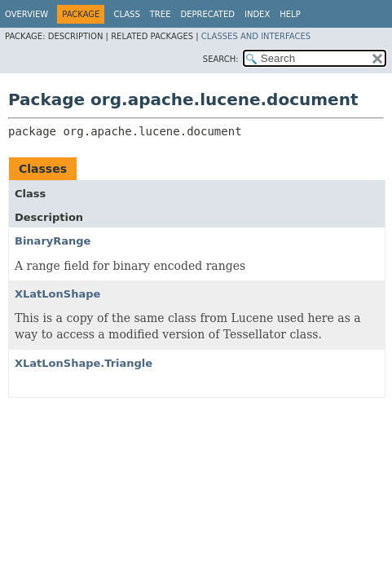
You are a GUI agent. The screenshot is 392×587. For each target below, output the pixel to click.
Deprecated (207, 14)
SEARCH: (221, 59)
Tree (161, 14)
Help (290, 14)
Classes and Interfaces (256, 36)
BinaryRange (53, 241)
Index (257, 14)
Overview (26, 14)
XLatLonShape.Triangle (84, 363)
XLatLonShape (57, 294)
